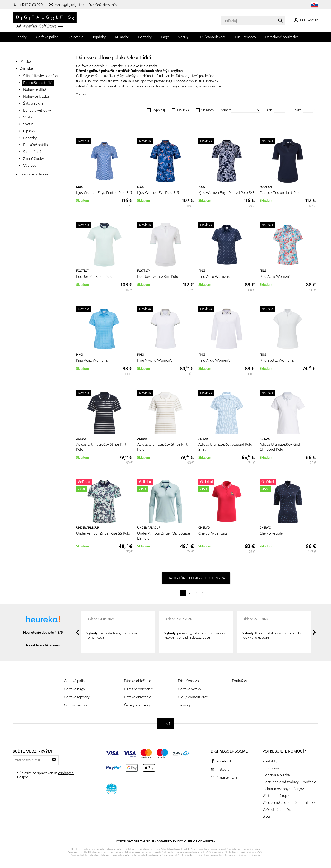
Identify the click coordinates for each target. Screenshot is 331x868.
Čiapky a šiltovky (137, 705)
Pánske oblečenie (137, 681)
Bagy (165, 37)
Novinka (183, 110)
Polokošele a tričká (38, 83)
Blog (266, 816)
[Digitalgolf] (166, 723)
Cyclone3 (185, 841)
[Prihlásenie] (305, 20)
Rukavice (122, 37)
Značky (21, 37)
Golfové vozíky (76, 705)
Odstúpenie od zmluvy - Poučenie (289, 782)
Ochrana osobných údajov (283, 789)
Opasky (29, 131)
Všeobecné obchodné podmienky (289, 802)
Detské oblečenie (137, 697)
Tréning (184, 705)
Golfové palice (47, 37)
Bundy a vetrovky (37, 110)
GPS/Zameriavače (212, 37)
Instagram (225, 769)
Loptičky (145, 37)
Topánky (99, 37)
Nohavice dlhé (34, 89)
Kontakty (270, 761)
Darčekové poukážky (281, 37)
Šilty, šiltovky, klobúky (41, 76)
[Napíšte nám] (66, 5)
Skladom (207, 110)
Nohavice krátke (36, 96)
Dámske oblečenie (138, 689)
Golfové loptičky (77, 697)
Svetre (28, 124)
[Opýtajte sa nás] (103, 5)
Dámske (26, 68)
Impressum (271, 768)
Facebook (224, 761)
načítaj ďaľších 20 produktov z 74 (196, 578)
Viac (79, 94)
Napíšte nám (227, 777)
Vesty (28, 117)
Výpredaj (30, 165)
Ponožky (30, 138)
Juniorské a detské (34, 174)
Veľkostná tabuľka (277, 809)
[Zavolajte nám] (28, 5)
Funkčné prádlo (36, 145)
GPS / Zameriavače (193, 697)
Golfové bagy (74, 689)
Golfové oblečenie (90, 66)
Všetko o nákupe (276, 796)
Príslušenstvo (245, 37)
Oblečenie (75, 37)
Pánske (25, 61)
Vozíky (183, 37)
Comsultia (207, 841)
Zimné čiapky (34, 158)
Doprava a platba (276, 775)
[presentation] (77, 632)
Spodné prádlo (35, 152)
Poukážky (240, 681)
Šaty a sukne (33, 103)
